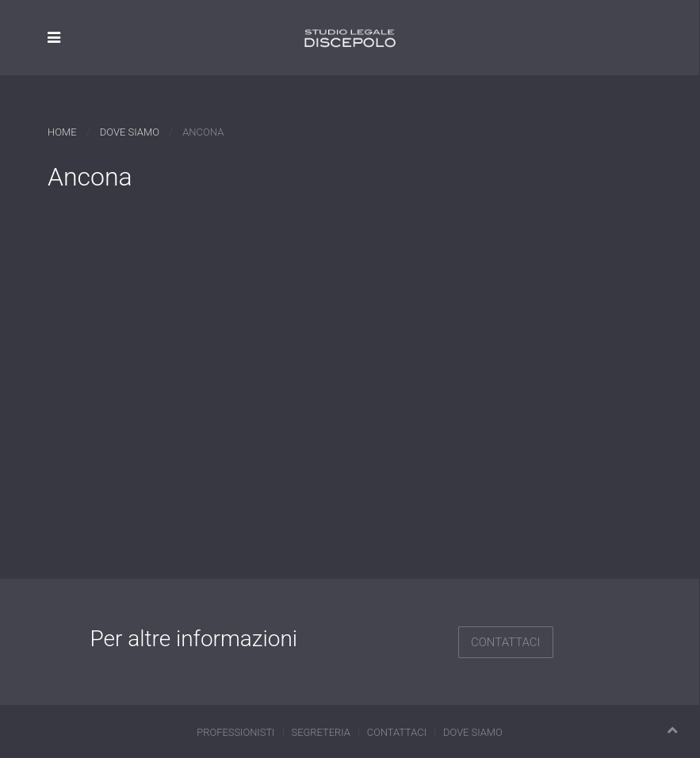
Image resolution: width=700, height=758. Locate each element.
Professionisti (235, 732)
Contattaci (506, 642)
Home (62, 132)
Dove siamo (130, 132)
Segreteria (321, 732)
